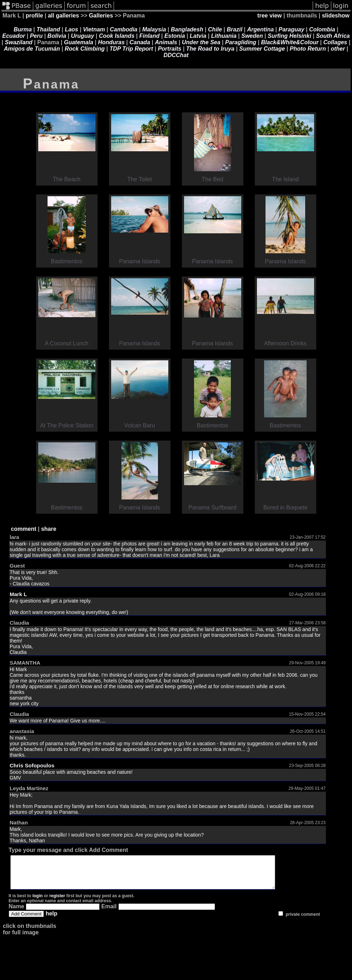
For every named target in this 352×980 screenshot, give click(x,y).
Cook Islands (117, 36)
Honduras (111, 42)
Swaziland (19, 42)
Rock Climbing (85, 49)
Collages (335, 42)
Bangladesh (187, 29)
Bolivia (57, 36)
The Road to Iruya (210, 49)
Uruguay (82, 36)
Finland (150, 36)
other (338, 49)
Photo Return (308, 49)
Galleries (101, 16)
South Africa (333, 36)
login (38, 902)
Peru (36, 36)
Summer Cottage (262, 49)
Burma (23, 29)
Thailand (48, 29)
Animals (166, 42)
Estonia (175, 36)
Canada (140, 42)
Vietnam (94, 29)
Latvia (198, 36)
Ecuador (14, 36)
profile (34, 16)
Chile (215, 29)
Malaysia (154, 29)
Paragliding (241, 42)
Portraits (170, 49)
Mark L (18, 594)
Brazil (235, 29)
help (52, 920)
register (57, 902)
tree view (269, 16)
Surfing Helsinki (289, 36)
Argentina (261, 29)
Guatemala (79, 42)
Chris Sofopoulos (32, 765)
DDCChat (176, 55)
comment (23, 529)
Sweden (252, 36)
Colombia (322, 29)
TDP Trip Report (131, 49)
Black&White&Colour (290, 42)
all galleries (63, 16)
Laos (71, 29)
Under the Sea (201, 42)
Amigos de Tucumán (32, 49)
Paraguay (292, 29)
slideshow (336, 16)
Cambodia (123, 29)
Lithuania (224, 36)
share (49, 529)
